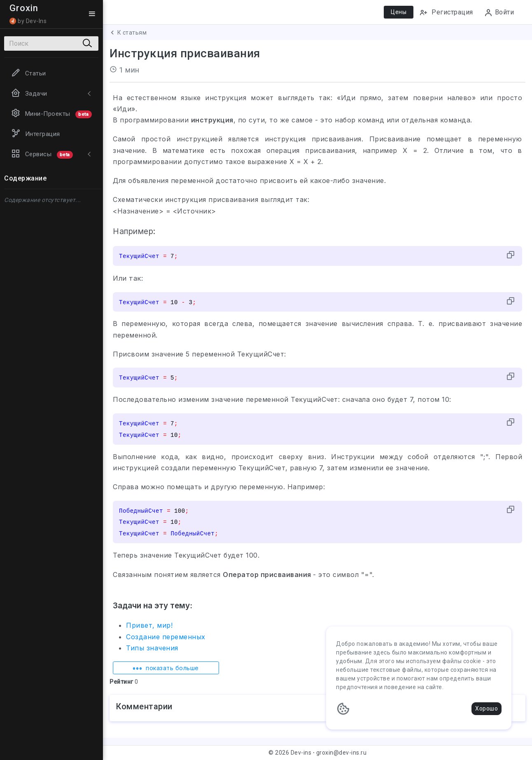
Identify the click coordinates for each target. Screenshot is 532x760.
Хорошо (486, 708)
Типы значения (152, 648)
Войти (499, 13)
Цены (399, 12)
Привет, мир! (149, 625)
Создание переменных (166, 637)
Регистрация (446, 13)
